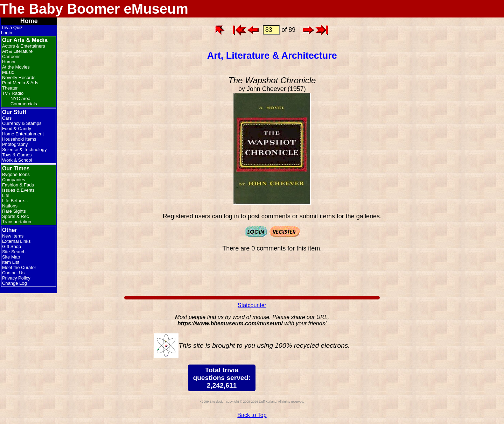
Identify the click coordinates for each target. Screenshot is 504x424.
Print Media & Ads (20, 83)
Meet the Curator (19, 267)
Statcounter (252, 305)
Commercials (24, 104)
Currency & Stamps (22, 123)
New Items (13, 236)
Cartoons (11, 56)
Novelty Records (19, 77)
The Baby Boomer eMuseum (94, 9)
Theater (10, 88)
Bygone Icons (16, 174)
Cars (7, 118)
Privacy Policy (16, 278)
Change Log (15, 283)
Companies (14, 180)
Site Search (14, 252)
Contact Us (13, 273)
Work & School (17, 160)
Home (29, 21)
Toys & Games (17, 155)
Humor (9, 62)
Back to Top (252, 415)
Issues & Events (18, 190)
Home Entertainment (23, 134)
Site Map (11, 257)
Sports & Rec (16, 216)
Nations (10, 206)
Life (6, 195)
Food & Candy (17, 129)
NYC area (20, 98)
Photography (15, 144)
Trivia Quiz (12, 27)
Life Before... (15, 201)
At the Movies (16, 67)
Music (8, 72)
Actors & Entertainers (24, 46)
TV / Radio (13, 93)
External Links (16, 241)
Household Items (19, 139)
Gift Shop (12, 246)
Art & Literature (17, 51)
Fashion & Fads (18, 185)
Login (7, 33)
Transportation (17, 222)
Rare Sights (14, 211)
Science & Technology (24, 150)
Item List (11, 262)
